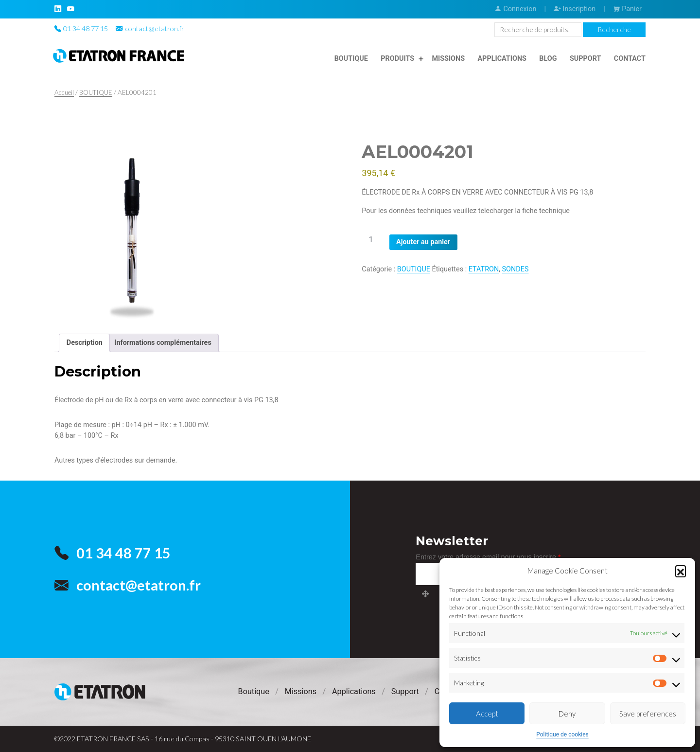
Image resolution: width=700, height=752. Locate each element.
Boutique (351, 59)
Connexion (515, 9)
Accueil (64, 92)
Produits (397, 59)
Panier (627, 9)
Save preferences (648, 714)
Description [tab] (85, 343)
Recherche (614, 29)
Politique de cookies (562, 734)
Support (586, 59)
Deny (567, 714)
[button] (681, 571)
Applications (502, 59)
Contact (630, 59)
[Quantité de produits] (374, 240)
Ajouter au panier (423, 242)
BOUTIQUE (96, 92)
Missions (448, 59)
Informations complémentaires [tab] (163, 343)
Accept (487, 714)
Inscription (575, 9)
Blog (548, 59)
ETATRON (484, 269)
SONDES (516, 269)
